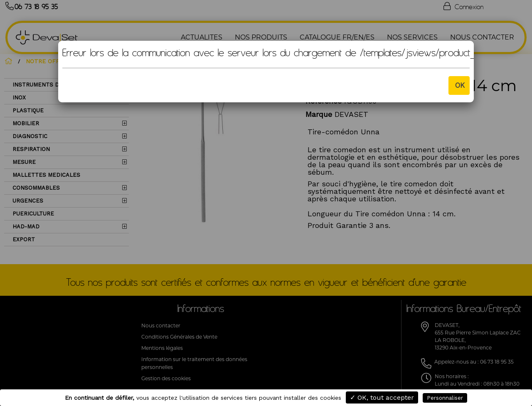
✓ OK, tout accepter (382, 397)
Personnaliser (445, 398)
